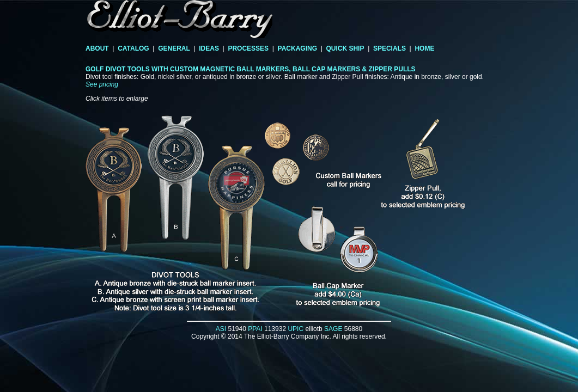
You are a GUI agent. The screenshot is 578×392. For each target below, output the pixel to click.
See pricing (102, 84)
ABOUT (97, 48)
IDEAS (209, 48)
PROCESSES (248, 48)
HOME (424, 48)
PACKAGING (297, 48)
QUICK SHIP (345, 48)
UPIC (296, 329)
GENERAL (174, 48)
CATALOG (133, 48)
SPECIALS (390, 48)
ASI (221, 329)
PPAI (255, 329)
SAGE (333, 329)
